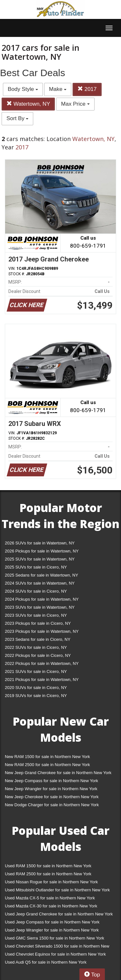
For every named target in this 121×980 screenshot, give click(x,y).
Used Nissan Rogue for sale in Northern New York (51, 882)
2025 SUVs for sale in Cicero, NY (36, 567)
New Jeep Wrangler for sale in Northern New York (51, 789)
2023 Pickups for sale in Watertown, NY (42, 631)
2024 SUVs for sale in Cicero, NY (36, 591)
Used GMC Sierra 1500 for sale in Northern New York (55, 938)
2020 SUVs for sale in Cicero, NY (36, 688)
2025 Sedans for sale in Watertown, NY (41, 575)
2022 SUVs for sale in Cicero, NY (36, 647)
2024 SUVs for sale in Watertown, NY (40, 583)
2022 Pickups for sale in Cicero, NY (38, 655)
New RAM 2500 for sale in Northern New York (47, 765)
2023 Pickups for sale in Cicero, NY (38, 623)
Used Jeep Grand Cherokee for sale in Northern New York (59, 914)
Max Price (75, 104)
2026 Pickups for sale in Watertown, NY (42, 551)
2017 (87, 89)
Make (58, 89)
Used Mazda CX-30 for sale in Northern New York (51, 906)
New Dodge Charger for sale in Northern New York (52, 805)
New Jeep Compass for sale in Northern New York (51, 781)
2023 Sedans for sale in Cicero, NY (38, 639)
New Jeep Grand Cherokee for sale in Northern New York (58, 773)
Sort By (17, 118)
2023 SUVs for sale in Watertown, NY (40, 607)
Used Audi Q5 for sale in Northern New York (46, 962)
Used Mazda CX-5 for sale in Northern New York (50, 898)
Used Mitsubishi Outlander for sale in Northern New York (57, 890)
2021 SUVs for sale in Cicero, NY (36, 671)
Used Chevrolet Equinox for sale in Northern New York (55, 954)
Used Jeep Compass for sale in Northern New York (52, 922)
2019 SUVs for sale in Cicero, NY (36, 696)
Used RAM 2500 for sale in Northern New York (48, 874)
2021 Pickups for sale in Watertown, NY (42, 680)
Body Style (23, 89)
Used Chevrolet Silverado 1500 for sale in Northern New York (57, 947)
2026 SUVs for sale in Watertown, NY (40, 543)
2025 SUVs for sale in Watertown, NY (40, 559)
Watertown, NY (28, 104)
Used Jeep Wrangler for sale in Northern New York (52, 930)
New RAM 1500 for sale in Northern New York (47, 757)
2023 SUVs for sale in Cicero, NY (36, 615)
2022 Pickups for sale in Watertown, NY (42, 663)
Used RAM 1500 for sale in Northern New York (48, 866)
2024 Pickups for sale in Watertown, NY (42, 599)
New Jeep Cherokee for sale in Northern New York (52, 797)
